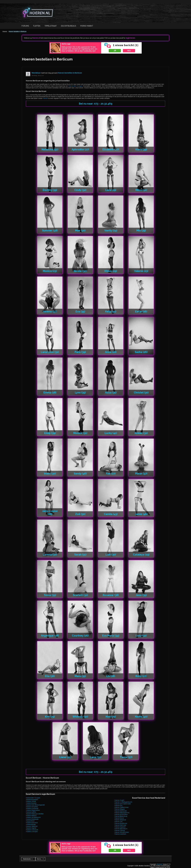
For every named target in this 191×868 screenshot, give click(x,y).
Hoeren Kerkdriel (32, 823)
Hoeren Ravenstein (121, 814)
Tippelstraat (51, 26)
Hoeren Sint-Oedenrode (123, 804)
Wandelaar (36, 73)
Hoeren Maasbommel (122, 813)
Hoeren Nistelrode (32, 819)
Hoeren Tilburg (120, 830)
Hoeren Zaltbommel (121, 807)
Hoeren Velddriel (32, 826)
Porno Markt (87, 26)
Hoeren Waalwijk (120, 820)
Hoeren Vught (119, 800)
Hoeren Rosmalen (32, 800)
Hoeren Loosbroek (32, 808)
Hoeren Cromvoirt (32, 830)
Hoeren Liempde (32, 832)
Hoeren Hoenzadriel (33, 810)
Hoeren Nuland (31, 803)
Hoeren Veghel (31, 828)
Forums (25, 26)
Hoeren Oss (118, 806)
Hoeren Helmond (120, 825)
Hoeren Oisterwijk (121, 811)
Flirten (37, 26)
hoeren (45, 98)
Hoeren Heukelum (121, 829)
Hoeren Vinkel (31, 801)
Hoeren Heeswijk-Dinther (35, 814)
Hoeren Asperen (120, 827)
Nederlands (28, 859)
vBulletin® (159, 864)
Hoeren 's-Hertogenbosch (123, 802)
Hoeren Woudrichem (122, 832)
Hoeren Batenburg (121, 816)
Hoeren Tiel (118, 822)
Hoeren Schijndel (32, 807)
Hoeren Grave (119, 818)
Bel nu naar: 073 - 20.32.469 (96, 104)
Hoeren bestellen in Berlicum (18, 31)
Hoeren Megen (120, 809)
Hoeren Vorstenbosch (33, 817)
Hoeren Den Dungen (75, 86)
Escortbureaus (68, 26)
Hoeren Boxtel (31, 824)
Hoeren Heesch (31, 816)
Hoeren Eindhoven (121, 823)
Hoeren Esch (30, 821)
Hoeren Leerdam (120, 834)
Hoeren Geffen (31, 812)
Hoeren (5, 31)
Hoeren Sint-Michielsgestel (35, 805)
